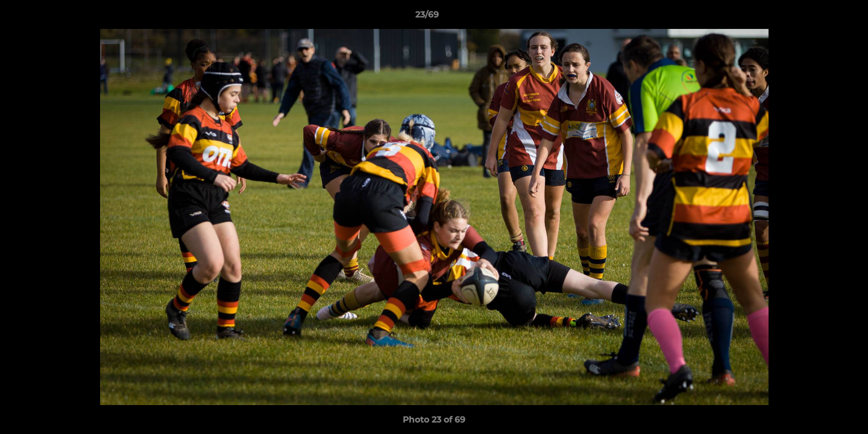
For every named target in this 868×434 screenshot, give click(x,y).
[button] (817, 17)
